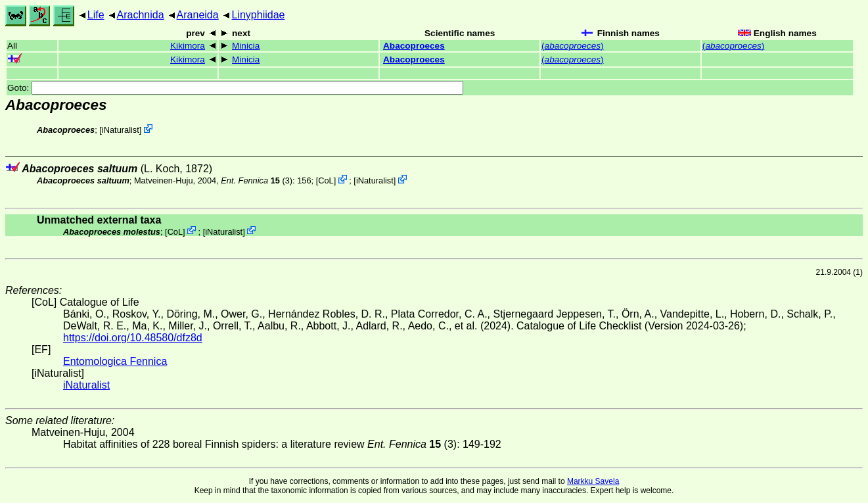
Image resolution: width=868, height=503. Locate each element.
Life (96, 15)
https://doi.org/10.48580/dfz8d (133, 338)
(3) (257, 180)
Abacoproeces (414, 46)
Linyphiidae (258, 15)
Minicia (246, 46)
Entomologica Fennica (115, 361)
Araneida (198, 15)
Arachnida (141, 15)
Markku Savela (593, 481)
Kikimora (188, 46)
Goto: (235, 88)
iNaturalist (121, 130)
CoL (326, 180)
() (572, 46)
